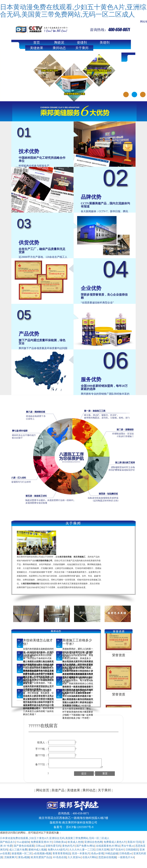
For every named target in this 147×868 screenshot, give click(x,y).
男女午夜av (128, 846)
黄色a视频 (24, 857)
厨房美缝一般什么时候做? (77, 680)
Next (144, 73)
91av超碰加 (23, 842)
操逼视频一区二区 (22, 853)
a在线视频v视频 (42, 853)
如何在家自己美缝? (37, 691)
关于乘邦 (82, 48)
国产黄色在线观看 (24, 846)
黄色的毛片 (69, 846)
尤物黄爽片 (10, 857)
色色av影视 (97, 853)
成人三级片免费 (18, 850)
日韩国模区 (132, 850)
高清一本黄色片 (81, 853)
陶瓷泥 (59, 43)
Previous (3, 73)
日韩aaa (40, 846)
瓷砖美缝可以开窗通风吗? (77, 655)
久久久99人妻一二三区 (82, 850)
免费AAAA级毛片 (58, 850)
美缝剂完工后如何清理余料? (38, 680)
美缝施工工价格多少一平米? (77, 642)
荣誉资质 (119, 656)
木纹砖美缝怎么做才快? (38, 642)
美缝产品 (58, 790)
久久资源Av (74, 857)
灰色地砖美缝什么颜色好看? (38, 655)
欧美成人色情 (75, 842)
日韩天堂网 (103, 850)
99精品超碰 (112, 853)
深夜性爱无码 (53, 846)
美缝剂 (105, 43)
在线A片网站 (90, 857)
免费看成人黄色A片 (115, 842)
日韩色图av (126, 853)
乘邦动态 (59, 48)
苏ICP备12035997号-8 (80, 827)
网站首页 (43, 790)
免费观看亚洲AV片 (41, 842)
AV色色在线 (59, 857)
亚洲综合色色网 (93, 842)
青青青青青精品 (61, 853)
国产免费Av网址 (85, 846)
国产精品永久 (8, 842)
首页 (37, 43)
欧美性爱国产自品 (41, 857)
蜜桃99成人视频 (37, 850)
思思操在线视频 (107, 857)
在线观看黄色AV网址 (108, 846)
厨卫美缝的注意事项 (38, 665)
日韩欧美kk (60, 842)
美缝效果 (37, 48)
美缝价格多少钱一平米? (77, 692)
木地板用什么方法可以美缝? (77, 667)
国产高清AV (117, 850)
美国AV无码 (134, 842)
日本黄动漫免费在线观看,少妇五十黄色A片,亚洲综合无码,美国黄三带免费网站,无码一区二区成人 (73, 11)
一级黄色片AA (126, 857)
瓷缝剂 (82, 43)
